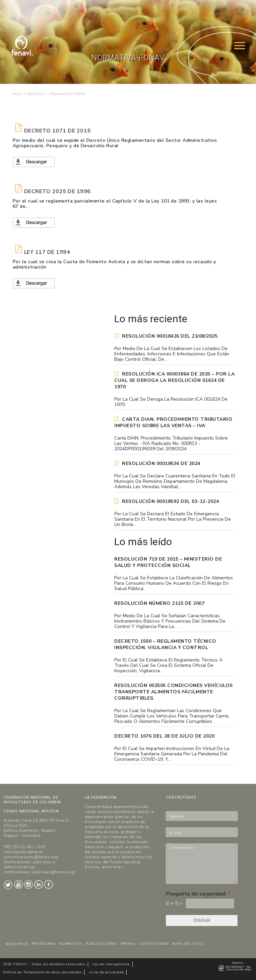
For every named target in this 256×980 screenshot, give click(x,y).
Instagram (28, 884)
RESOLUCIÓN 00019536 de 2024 (157, 464)
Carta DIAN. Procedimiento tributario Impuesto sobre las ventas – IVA (173, 422)
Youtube (18, 884)
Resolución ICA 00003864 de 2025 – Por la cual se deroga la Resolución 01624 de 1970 (174, 380)
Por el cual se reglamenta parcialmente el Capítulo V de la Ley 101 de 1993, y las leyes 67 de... (115, 204)
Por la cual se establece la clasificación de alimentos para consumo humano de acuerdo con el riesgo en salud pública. (174, 583)
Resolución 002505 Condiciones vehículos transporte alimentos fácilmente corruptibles (174, 692)
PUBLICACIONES (101, 944)
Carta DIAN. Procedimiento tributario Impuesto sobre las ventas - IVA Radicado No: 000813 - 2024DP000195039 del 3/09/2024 (171, 444)
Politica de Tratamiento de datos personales (42, 972)
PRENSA (128, 944)
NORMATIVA (71, 944)
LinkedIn (39, 884)
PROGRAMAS (44, 944)
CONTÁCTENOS (154, 944)
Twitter (8, 885)
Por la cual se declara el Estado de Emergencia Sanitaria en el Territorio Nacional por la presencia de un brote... (173, 519)
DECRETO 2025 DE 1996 (57, 192)
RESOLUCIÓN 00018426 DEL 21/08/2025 (166, 336)
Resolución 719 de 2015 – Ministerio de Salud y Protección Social (168, 562)
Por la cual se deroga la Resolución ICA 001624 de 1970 (171, 402)
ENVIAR (202, 920)
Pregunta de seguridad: (198, 894)
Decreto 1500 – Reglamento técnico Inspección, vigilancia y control (165, 644)
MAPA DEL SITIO (187, 944)
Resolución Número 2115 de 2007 (159, 603)
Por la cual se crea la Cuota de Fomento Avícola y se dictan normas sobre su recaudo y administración (114, 265)
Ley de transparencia (111, 964)
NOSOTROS (17, 944)
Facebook (49, 884)
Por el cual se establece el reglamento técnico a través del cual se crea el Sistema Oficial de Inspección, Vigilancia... (168, 666)
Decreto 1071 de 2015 (57, 131)
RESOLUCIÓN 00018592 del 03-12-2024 (167, 501)
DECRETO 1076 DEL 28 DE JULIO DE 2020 (164, 736)
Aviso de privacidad (106, 972)
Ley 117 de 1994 (47, 252)
